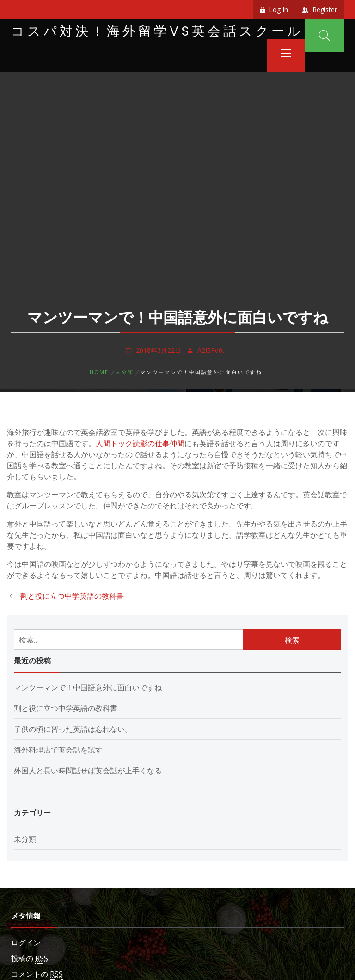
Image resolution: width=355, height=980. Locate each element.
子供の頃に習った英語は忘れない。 (73, 729)
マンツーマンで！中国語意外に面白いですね (88, 687)
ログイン (26, 943)
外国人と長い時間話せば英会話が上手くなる (88, 771)
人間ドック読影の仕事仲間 (140, 443)
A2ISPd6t (211, 350)
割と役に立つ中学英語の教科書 (72, 596)
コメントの (37, 974)
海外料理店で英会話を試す (58, 750)
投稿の (30, 959)
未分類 (25, 839)
